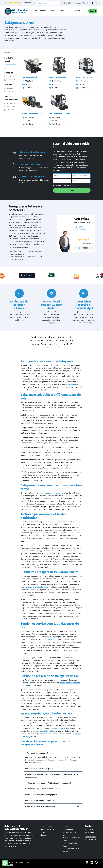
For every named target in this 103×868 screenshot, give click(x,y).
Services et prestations (59, 11)
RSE (64, 835)
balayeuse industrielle (45, 731)
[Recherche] (58, 3)
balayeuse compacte (57, 728)
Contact (93, 11)
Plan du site (67, 852)
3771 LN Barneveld (92, 840)
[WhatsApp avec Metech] (5, 863)
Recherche (43, 835)
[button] (53, 753)
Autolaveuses (10, 11)
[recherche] (48, 3)
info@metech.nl (91, 832)
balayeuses (72, 384)
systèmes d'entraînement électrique (34, 587)
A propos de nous (69, 832)
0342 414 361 (78, 227)
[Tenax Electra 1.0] (86, 65)
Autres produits (79, 11)
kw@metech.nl (79, 230)
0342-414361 (66, 3)
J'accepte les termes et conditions (67, 186)
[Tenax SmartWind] (60, 65)
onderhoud (52, 640)
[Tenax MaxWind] (33, 65)
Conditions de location (71, 849)
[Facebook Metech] (87, 862)
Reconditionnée (40, 11)
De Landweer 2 (90, 837)
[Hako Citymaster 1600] (33, 102)
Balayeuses (24, 11)
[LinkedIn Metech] (92, 862)
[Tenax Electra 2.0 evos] (60, 102)
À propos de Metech (81, 3)
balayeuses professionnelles (55, 493)
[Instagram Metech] (96, 862)
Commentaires (68, 830)
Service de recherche (46, 827)
